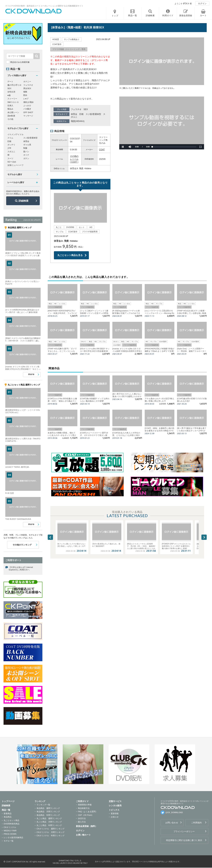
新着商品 (8, 813)
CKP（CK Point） (86, 815)
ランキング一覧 (43, 805)
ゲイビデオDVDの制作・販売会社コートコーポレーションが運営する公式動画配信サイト (44, 6)
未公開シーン (13, 112)
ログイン (202, 4)
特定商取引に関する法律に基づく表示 (184, 840)
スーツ (10, 158)
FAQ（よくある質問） (88, 812)
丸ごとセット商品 (11, 820)
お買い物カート (83, 835)
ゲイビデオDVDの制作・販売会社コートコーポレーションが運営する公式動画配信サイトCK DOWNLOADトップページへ (34, 11)
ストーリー (12, 99)
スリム (10, 138)
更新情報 (115, 813)
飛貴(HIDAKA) (78, 121)
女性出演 (11, 92)
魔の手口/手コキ (14, 85)
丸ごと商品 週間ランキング (49, 818)
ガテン (26, 158)
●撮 (9, 95)
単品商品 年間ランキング (48, 815)
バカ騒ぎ (27, 109)
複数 (25, 92)
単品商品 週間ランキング (48, 808)
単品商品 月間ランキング (48, 812)
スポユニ (11, 152)
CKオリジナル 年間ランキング (51, 836)
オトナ (26, 155)
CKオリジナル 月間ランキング (51, 832)
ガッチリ (11, 145)
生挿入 (10, 106)
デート (10, 82)
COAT (102, 150)
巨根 (81, 114)
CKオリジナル (10, 827)
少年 (9, 148)
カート (203, 16)
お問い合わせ (172, 823)
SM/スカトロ (13, 102)
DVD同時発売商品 (12, 824)
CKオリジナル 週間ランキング (51, 829)
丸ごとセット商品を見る (70, 255)
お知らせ (115, 817)
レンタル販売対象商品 (13, 837)
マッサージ (28, 116)
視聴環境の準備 (85, 805)
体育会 (74, 114)
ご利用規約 (196, 823)
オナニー (27, 82)
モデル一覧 (9, 841)
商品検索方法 (84, 808)
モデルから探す (15, 174)
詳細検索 (23, 201)
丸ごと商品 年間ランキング (49, 825)
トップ (115, 16)
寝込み (10, 109)
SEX (86, 109)
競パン (26, 152)
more (31, 374)
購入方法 (82, 822)
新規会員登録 (186, 16)
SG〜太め (12, 162)
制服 (25, 148)
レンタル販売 (115, 806)
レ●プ (26, 99)
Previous (50, 537)
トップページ (8, 801)
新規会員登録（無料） (87, 826)
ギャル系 (27, 145)
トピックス (114, 810)
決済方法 (82, 818)
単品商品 (8, 817)
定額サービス (115, 801)
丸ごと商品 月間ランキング (49, 822)
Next (204, 537)
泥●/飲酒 (11, 116)
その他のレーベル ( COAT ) (74, 159)
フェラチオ (76, 109)
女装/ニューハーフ (15, 165)
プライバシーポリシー (184, 831)
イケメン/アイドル (15, 134)
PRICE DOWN (10, 834)
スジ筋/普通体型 (93, 114)
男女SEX (27, 88)
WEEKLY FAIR (10, 831)
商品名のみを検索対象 (20, 62)
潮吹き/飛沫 (28, 102)
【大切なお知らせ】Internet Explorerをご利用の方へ (21, 568)
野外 (25, 95)
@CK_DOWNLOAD (174, 812)
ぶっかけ (27, 106)
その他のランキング (22, 545)
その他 (10, 119)
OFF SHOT (28, 112)
